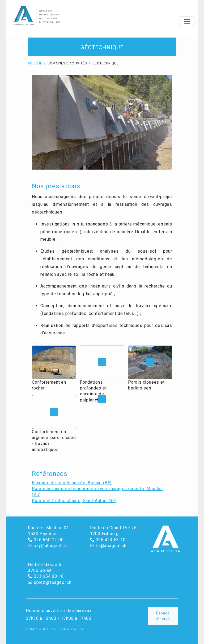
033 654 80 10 (46, 576)
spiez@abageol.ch (50, 582)
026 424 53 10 (108, 540)
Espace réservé (163, 616)
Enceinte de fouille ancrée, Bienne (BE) (72, 483)
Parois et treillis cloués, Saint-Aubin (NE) (74, 501)
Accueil (35, 63)
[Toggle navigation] (187, 22)
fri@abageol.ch (108, 546)
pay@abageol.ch (47, 546)
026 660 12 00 (46, 540)
